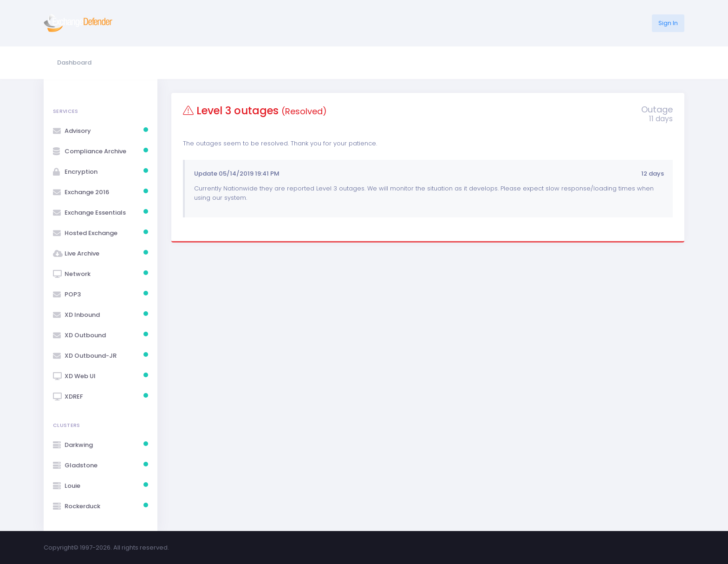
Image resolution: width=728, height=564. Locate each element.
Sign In (668, 23)
